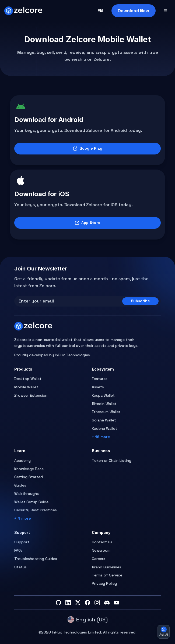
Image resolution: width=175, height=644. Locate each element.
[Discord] (107, 603)
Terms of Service (107, 575)
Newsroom (101, 550)
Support (22, 542)
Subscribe (140, 301)
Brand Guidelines (106, 567)
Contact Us (102, 542)
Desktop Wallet (28, 379)
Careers (99, 559)
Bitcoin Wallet (104, 404)
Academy (22, 460)
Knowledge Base (29, 469)
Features (100, 379)
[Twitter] (78, 603)
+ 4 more (23, 518)
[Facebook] (87, 603)
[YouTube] (117, 603)
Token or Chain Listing (112, 460)
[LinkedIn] (68, 603)
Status (20, 567)
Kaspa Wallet (103, 395)
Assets (98, 387)
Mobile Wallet (26, 387)
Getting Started (29, 477)
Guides (20, 485)
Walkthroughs (27, 494)
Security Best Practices (36, 510)
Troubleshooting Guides (36, 559)
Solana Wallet (104, 420)
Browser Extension (31, 395)
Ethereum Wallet (106, 412)
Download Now (134, 11)
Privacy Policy (104, 583)
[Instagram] (97, 603)
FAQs (18, 550)
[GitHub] (58, 603)
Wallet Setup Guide (31, 502)
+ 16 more (101, 437)
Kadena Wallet (104, 428)
